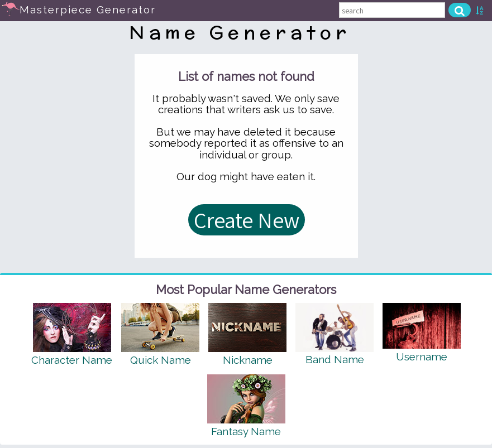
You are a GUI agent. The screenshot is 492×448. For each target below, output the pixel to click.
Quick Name (161, 360)
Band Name (335, 359)
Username (422, 357)
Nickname (248, 360)
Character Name (72, 360)
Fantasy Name (246, 431)
